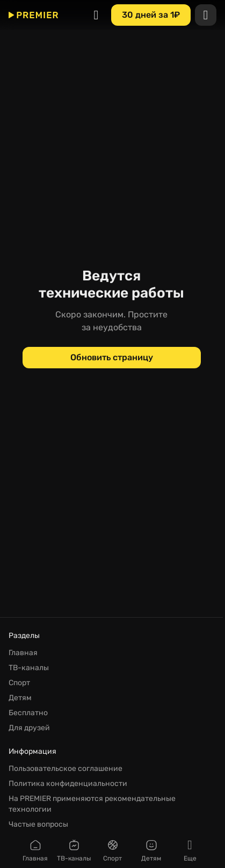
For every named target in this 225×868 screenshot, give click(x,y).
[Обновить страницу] (112, 358)
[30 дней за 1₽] (151, 15)
